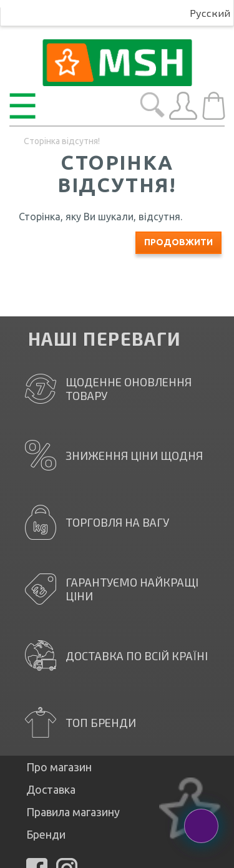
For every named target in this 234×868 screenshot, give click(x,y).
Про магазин (59, 767)
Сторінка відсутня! (62, 141)
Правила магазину (73, 812)
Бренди (46, 834)
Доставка (51, 789)
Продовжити (178, 242)
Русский (210, 13)
